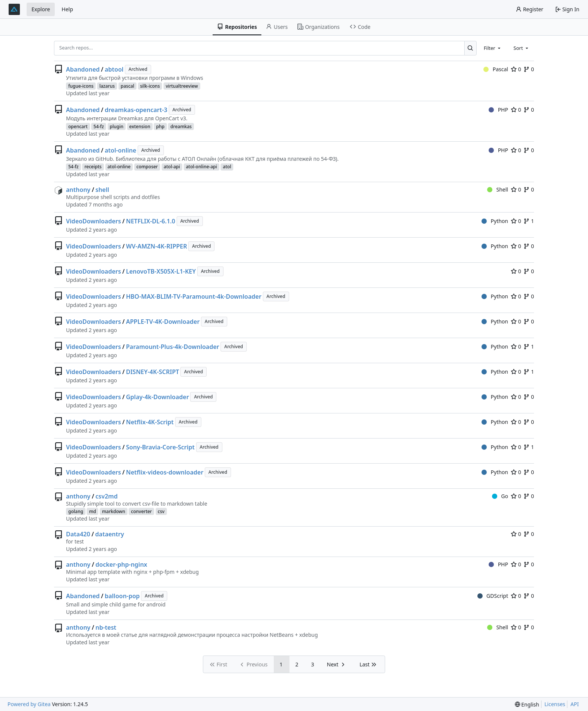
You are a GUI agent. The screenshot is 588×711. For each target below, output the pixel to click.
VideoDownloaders (94, 221)
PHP (498, 110)
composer (147, 167)
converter (141, 511)
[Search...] (470, 48)
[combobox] (493, 48)
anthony (78, 190)
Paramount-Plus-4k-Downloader (173, 347)
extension (140, 126)
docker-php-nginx (121, 564)
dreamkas (181, 126)
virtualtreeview (182, 86)
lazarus (107, 86)
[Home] (14, 9)
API (574, 704)
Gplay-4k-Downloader (157, 397)
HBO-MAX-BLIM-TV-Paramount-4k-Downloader (194, 296)
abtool (114, 69)
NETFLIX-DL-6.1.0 (151, 221)
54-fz (99, 126)
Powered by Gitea (29, 704)
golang (76, 511)
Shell (498, 189)
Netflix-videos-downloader (165, 472)
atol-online (120, 150)
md (92, 511)
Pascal (496, 69)
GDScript (493, 596)
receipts (93, 167)
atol (227, 167)
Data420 (78, 534)
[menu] (527, 704)
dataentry (110, 534)
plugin (117, 126)
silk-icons (150, 86)
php (160, 126)
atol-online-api (202, 167)
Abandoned (83, 69)
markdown (114, 511)
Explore (41, 9)
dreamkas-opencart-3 (136, 110)
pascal (127, 86)
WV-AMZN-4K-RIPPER (157, 246)
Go (500, 496)
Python (495, 221)
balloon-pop (122, 596)
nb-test (106, 627)
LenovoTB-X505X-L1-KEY (161, 271)
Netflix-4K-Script (150, 422)
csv (161, 511)
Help (67, 9)
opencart (78, 126)
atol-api (172, 167)
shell (103, 190)
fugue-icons (81, 86)
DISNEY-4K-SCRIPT (153, 372)
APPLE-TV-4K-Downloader (163, 322)
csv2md (107, 496)
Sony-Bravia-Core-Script (160, 447)
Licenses (555, 704)
